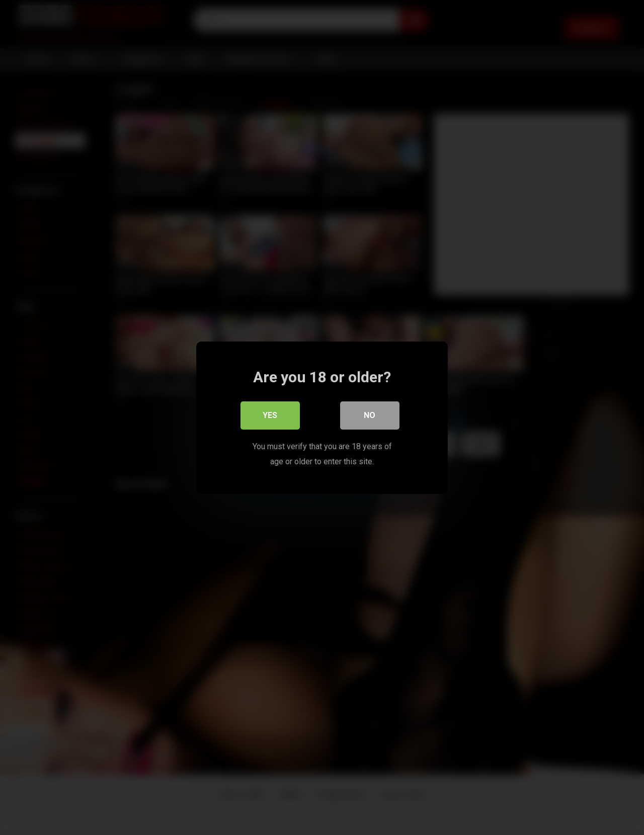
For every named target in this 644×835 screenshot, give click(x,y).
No (370, 415)
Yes (270, 415)
